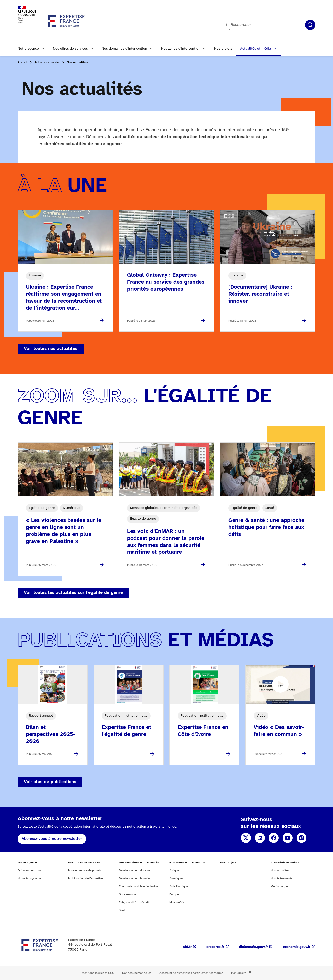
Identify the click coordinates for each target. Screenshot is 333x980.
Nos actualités (280, 871)
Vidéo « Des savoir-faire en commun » (279, 731)
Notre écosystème (29, 879)
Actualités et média (256, 49)
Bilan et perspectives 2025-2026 (50, 734)
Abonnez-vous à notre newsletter (52, 839)
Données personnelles (137, 973)
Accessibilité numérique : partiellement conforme (191, 973)
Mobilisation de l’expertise (85, 879)
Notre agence (28, 49)
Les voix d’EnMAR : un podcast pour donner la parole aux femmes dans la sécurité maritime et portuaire (166, 542)
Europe (174, 894)
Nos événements (282, 879)
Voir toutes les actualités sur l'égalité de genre (73, 593)
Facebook (274, 838)
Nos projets (223, 49)
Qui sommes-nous (30, 871)
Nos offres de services (70, 49)
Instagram (301, 838)
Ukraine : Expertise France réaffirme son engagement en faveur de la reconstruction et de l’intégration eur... (64, 298)
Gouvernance (127, 894)
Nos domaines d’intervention (124, 49)
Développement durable (134, 871)
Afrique (174, 871)
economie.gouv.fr (297, 947)
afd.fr (187, 947)
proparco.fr (215, 947)
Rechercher (310, 25)
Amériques (176, 879)
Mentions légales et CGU (98, 973)
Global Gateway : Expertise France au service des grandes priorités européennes (166, 282)
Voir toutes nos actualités (51, 349)
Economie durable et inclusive (138, 886)
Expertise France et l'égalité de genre (126, 731)
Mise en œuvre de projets (85, 871)
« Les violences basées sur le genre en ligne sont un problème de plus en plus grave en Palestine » (64, 531)
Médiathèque (279, 886)
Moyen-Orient (178, 902)
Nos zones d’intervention (181, 49)
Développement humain (134, 879)
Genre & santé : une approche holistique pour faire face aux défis (266, 527)
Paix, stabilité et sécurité (135, 902)
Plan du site (239, 973)
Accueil (22, 62)
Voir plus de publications (50, 782)
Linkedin (260, 838)
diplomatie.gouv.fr (253, 947)
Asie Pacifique (179, 886)
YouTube (288, 838)
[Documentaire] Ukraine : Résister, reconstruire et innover (260, 294)
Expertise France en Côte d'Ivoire (203, 731)
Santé (123, 910)
